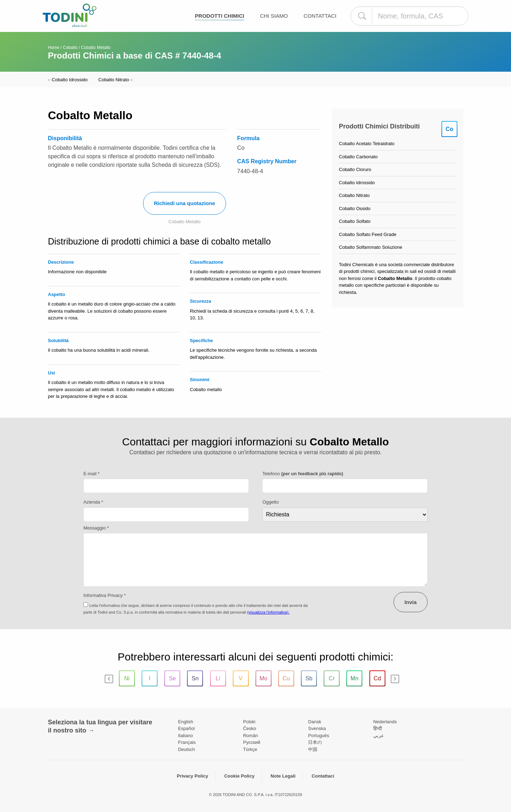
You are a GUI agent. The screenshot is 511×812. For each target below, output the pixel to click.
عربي (379, 736)
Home (54, 48)
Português (318, 736)
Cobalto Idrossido (68, 80)
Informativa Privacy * (105, 595)
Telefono (303, 474)
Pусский (252, 742)
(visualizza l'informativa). (268, 612)
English (186, 722)
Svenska (317, 728)
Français (187, 742)
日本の (315, 742)
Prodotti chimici (219, 16)
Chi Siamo (274, 16)
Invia (411, 602)
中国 (313, 749)
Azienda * (93, 502)
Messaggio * (96, 528)
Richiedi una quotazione (185, 203)
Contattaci (320, 16)
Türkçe (250, 749)
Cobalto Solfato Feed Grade (368, 234)
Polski (249, 722)
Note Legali (283, 776)
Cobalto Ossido (355, 209)
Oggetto (270, 502)
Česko (250, 728)
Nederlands (385, 722)
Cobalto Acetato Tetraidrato (367, 144)
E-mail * (92, 474)
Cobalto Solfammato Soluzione (371, 247)
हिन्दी (378, 728)
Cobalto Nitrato (116, 80)
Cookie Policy (239, 776)
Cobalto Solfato (355, 221)
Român (251, 736)
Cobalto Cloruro (355, 169)
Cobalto (70, 48)
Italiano (186, 736)
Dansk (315, 722)
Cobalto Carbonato (358, 157)
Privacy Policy (192, 776)
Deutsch (187, 749)
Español (186, 728)
